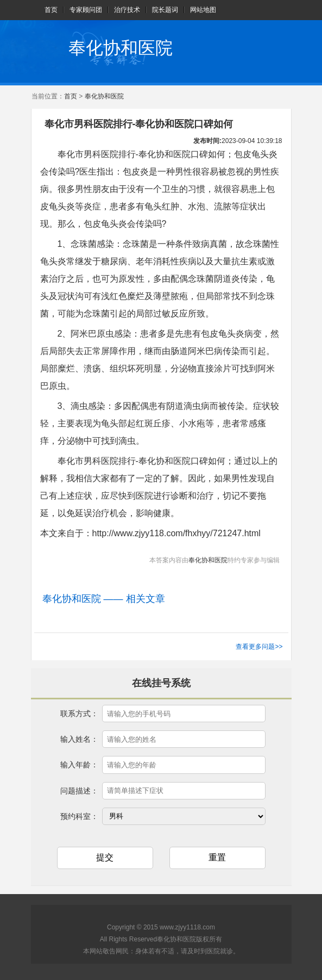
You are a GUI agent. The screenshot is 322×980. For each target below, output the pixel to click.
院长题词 (165, 10)
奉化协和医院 (121, 48)
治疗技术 (127, 10)
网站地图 (203, 10)
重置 (217, 857)
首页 (51, 10)
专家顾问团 (86, 10)
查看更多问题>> (259, 647)
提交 (105, 857)
